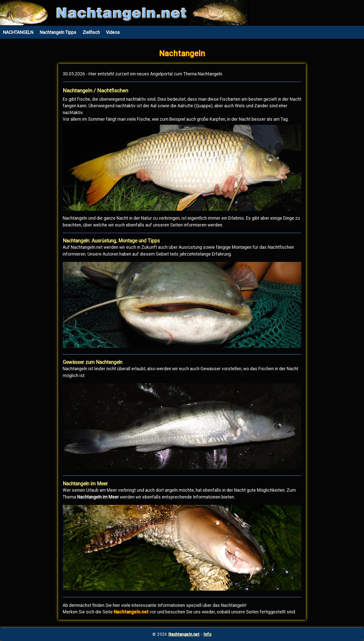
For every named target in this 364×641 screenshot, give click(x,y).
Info (207, 634)
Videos (113, 32)
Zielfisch (91, 32)
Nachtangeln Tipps (58, 32)
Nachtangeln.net (184, 634)
